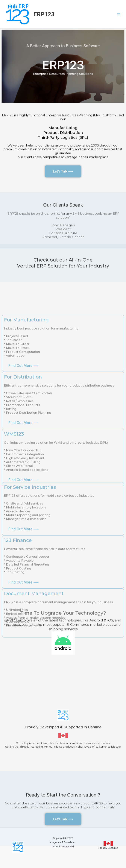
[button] (24, 586)
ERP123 (44, 14)
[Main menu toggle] (119, 14)
